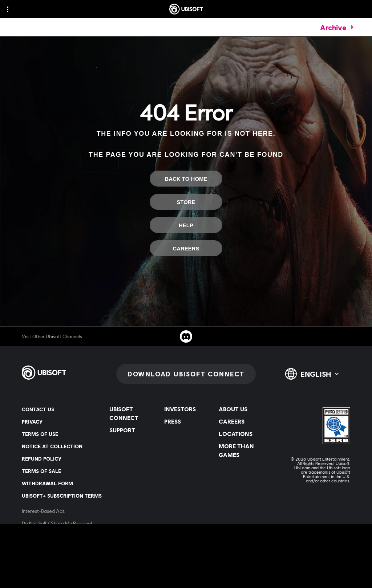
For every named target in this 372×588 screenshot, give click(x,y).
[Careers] (186, 248)
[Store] (186, 202)
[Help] (186, 225)
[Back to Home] (186, 179)
